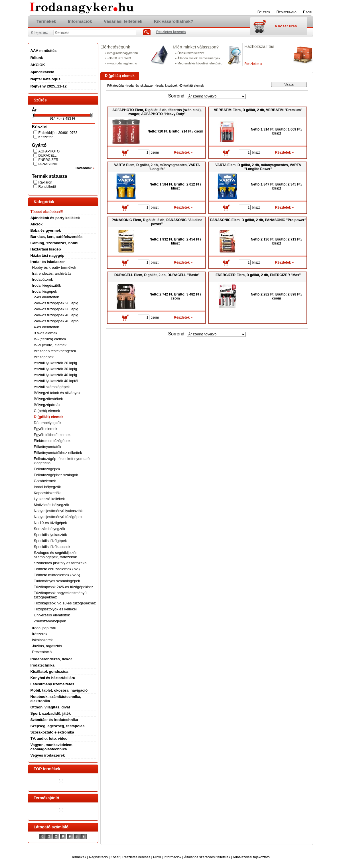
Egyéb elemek (46, 429)
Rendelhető (47, 187)
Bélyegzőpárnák (47, 405)
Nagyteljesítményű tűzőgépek (58, 517)
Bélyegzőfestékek (48, 399)
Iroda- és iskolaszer (140, 85)
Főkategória (115, 85)
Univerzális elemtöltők (52, 615)
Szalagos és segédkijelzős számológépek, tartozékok (56, 555)
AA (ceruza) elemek (50, 339)
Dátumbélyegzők (48, 423)
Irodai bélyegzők (47, 487)
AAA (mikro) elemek (50, 345)
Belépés (264, 12)
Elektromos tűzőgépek (52, 441)
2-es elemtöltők (46, 297)
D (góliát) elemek (49, 417)
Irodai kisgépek (167, 85)
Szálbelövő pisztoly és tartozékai (61, 563)
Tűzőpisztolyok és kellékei (55, 609)
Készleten (46, 137)
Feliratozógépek (47, 469)
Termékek (79, 857)
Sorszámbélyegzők (50, 529)
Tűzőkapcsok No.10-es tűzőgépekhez (65, 603)
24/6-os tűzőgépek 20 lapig (56, 303)
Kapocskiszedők (47, 493)
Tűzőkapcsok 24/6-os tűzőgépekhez (64, 587)
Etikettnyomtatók (48, 447)
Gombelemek (45, 481)
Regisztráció (98, 857)
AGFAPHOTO (49, 151)
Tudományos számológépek (57, 581)
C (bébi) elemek (47, 411)
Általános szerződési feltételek (207, 857)
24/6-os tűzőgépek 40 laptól (57, 321)
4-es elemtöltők (46, 327)
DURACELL (48, 156)
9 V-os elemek (46, 333)
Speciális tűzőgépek (50, 541)
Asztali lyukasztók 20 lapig (56, 363)
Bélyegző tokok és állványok (57, 393)
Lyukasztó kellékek (49, 499)
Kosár (115, 857)
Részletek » (253, 64)
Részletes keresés (136, 857)
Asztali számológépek (52, 387)
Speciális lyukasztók (50, 535)
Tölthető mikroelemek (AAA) (57, 575)
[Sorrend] (216, 96)
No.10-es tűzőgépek (50, 523)
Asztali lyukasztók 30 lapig (56, 369)
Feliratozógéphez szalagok (56, 475)
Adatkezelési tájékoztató (251, 857)
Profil (157, 857)
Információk (172, 857)
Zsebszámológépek (50, 621)
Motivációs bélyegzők (52, 505)
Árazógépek (44, 357)
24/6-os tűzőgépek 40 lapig (56, 315)
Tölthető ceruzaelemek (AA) (57, 569)
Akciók (37, 224)
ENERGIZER (48, 160)
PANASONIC (48, 164)
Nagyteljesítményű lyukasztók (58, 511)
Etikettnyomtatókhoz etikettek (58, 453)
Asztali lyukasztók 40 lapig (56, 375)
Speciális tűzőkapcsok (52, 547)
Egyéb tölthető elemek (52, 435)
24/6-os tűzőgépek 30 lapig (56, 309)
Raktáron (45, 182)
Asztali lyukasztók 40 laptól (56, 381)
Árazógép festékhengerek (55, 351)
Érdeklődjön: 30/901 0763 (58, 133)
